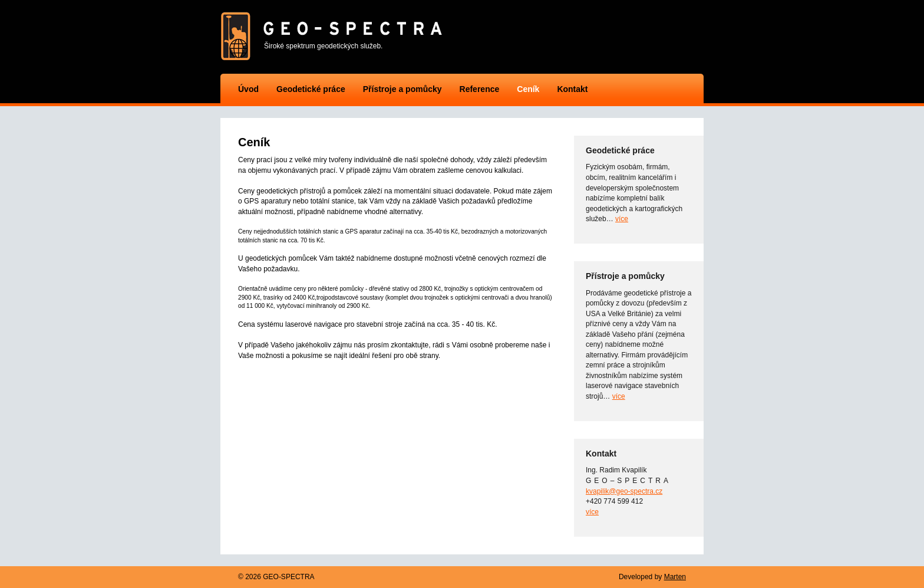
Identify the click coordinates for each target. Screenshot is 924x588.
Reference (480, 89)
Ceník (528, 89)
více (622, 219)
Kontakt (572, 89)
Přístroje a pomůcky (402, 89)
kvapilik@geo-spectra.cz (624, 491)
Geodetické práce (311, 89)
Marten (675, 577)
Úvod (248, 89)
